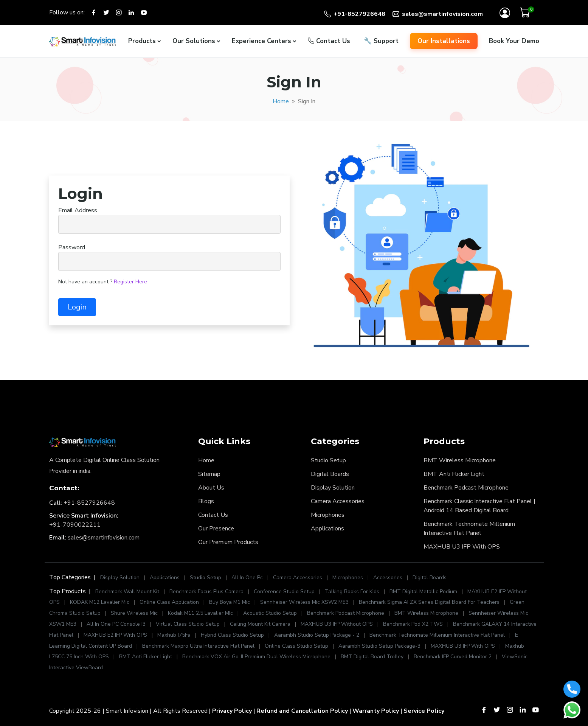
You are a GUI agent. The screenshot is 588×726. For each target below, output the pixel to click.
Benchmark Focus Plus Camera (206, 592)
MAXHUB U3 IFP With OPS (462, 547)
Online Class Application (169, 602)
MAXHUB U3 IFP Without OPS (337, 624)
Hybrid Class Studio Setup (232, 635)
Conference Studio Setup (284, 592)
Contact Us (329, 41)
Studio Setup (328, 460)
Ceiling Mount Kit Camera (260, 624)
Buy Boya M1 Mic (230, 602)
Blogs (206, 501)
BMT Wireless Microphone (460, 460)
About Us (211, 488)
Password (72, 247)
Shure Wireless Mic (134, 613)
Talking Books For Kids (352, 592)
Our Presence (216, 529)
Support (381, 41)
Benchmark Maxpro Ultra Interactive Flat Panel (198, 646)
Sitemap (209, 474)
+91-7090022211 (75, 525)
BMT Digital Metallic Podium (423, 592)
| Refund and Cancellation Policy (301, 711)
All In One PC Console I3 (116, 624)
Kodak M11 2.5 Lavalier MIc (200, 613)
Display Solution (333, 488)
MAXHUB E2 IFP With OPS (115, 635)
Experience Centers (261, 41)
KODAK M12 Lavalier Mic (100, 602)
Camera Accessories (338, 501)
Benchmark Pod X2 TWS (413, 624)
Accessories (389, 578)
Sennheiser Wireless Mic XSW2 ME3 (304, 602)
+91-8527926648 (89, 503)
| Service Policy (422, 711)
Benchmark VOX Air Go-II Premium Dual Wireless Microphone (257, 657)
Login (77, 307)
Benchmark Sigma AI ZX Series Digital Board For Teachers (429, 602)
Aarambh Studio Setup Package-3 (379, 646)
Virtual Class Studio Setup (188, 624)
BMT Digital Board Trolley (372, 657)
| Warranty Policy (374, 711)
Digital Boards (330, 474)
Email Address (78, 210)
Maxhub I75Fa (174, 635)
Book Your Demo (514, 41)
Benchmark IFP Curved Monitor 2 (453, 657)
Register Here (130, 282)
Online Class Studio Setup (296, 646)
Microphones (328, 515)
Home (281, 101)
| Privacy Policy (230, 711)
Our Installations (444, 41)
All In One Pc (247, 578)
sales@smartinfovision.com (104, 538)
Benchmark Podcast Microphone (466, 488)
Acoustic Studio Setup (270, 613)
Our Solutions (194, 41)
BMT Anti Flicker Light (454, 474)
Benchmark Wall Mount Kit (127, 592)
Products (142, 41)
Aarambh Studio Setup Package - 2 (317, 635)
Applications (327, 529)
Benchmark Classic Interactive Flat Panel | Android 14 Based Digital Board (479, 506)
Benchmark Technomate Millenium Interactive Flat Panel (469, 529)
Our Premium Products (228, 542)
